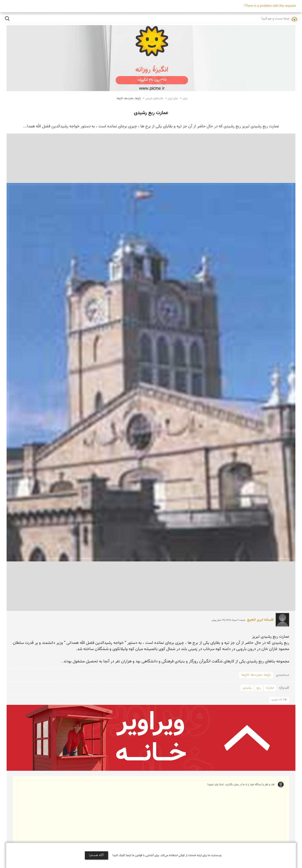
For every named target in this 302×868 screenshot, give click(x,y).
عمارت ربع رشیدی (151, 113)
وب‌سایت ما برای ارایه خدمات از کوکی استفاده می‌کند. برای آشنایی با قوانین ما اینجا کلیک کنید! (167, 855)
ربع (259, 688)
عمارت (270, 688)
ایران (185, 98)
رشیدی (247, 688)
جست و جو (7, 18)
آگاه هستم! (96, 855)
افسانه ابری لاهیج (260, 620)
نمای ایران (173, 98)
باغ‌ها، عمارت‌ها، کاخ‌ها (129, 98)
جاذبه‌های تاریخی (154, 98)
